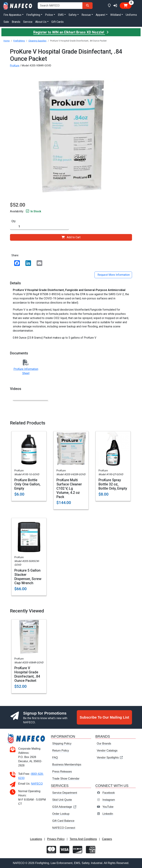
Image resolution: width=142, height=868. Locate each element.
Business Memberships (67, 765)
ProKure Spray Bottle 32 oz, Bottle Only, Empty (113, 484)
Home (7, 41)
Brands (16, 22)
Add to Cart (71, 237)
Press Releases (62, 772)
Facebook (109, 793)
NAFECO (37, 784)
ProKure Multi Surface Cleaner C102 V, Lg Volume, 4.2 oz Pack (69, 488)
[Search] (87, 6)
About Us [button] (41, 22)
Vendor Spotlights (110, 758)
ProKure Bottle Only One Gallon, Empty (27, 484)
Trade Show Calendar (66, 779)
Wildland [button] (116, 15)
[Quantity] (39, 227)
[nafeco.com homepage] (18, 5)
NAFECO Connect (64, 828)
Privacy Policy (56, 839)
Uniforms (131, 15)
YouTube (108, 807)
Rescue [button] (86, 15)
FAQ (55, 758)
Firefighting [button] (33, 15)
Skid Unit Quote (62, 800)
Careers (107, 839)
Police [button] (49, 15)
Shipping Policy (62, 744)
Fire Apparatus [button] (12, 15)
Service (28, 22)
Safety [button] (73, 15)
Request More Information (113, 275)
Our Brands (104, 744)
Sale (6, 22)
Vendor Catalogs (107, 751)
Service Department (65, 793)
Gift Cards (58, 22)
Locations (36, 839)
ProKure (15, 66)
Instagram (109, 800)
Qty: (14, 221)
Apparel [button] (100, 15)
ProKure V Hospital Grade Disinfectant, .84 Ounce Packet (27, 674)
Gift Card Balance (63, 821)
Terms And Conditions (83, 839)
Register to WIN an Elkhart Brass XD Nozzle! (71, 32)
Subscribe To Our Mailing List (104, 717)
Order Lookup (61, 814)
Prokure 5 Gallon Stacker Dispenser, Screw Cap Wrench (28, 577)
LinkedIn (108, 814)
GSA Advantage (64, 807)
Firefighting (19, 41)
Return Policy (61, 751)
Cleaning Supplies (37, 41)
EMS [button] (61, 15)
